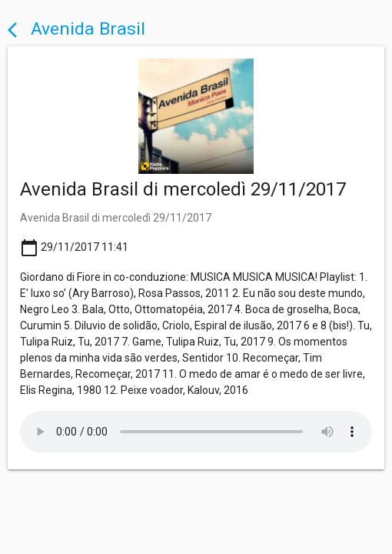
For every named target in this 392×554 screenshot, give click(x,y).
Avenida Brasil (76, 29)
